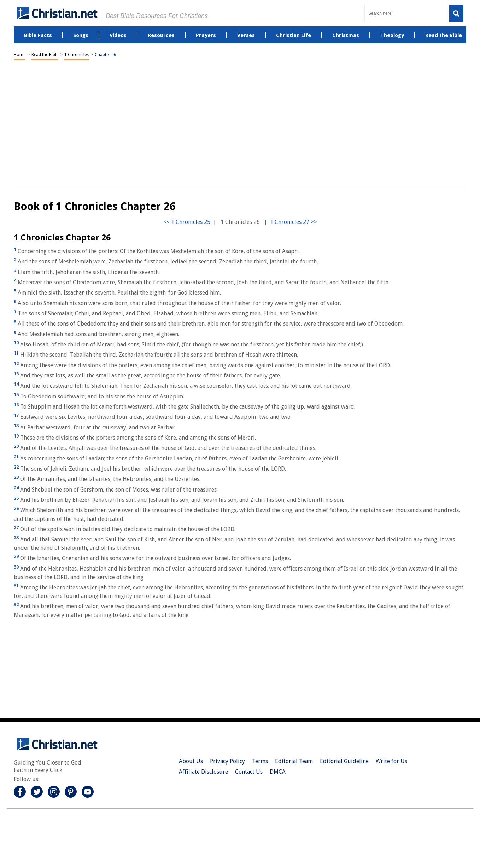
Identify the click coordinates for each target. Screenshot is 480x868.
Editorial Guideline (344, 761)
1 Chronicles (77, 55)
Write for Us (391, 761)
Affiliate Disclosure (203, 772)
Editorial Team (294, 761)
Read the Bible (45, 55)
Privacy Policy (227, 761)
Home (20, 55)
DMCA (278, 772)
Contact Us (249, 772)
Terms (260, 761)
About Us (191, 761)
